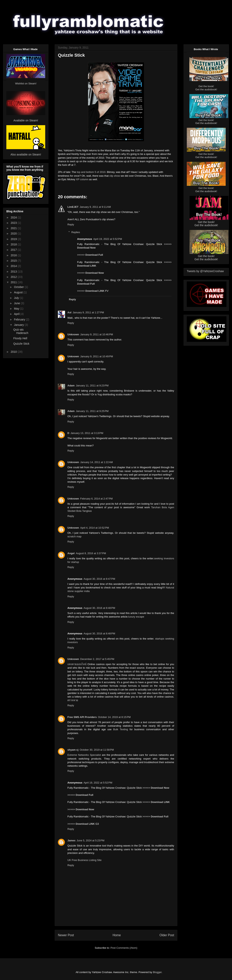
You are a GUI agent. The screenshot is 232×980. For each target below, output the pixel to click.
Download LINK (87, 266)
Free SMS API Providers (82, 717)
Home (117, 935)
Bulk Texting (121, 729)
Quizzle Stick (21, 344)
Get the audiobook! (206, 89)
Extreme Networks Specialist (84, 755)
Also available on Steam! (26, 154)
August (19, 292)
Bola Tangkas (84, 511)
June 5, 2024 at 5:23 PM (90, 840)
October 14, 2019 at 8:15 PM (114, 717)
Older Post (167, 935)
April (17, 314)
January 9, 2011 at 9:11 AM (95, 207)
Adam (71, 386)
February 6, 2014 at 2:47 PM (97, 499)
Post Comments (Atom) (124, 948)
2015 (14, 261)
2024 (14, 217)
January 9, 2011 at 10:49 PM (97, 356)
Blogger (157, 972)
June (17, 303)
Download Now (86, 248)
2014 (14, 266)
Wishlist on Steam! (26, 83)
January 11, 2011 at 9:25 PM (92, 411)
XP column (82, 179)
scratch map (74, 536)
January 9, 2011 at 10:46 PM (97, 334)
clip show (115, 176)
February (20, 319)
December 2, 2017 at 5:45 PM (97, 659)
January (19, 325)
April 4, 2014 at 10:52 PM (95, 528)
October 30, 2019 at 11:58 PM (97, 750)
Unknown (73, 334)
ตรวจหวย (73, 700)
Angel (71, 553)
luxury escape (136, 617)
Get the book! (206, 86)
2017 (14, 250)
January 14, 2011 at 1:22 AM (97, 462)
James (71, 840)
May (17, 309)
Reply (71, 225)
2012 (14, 277)
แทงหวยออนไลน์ (77, 664)
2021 (14, 228)
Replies (76, 232)
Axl (69, 312)
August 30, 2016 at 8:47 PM (99, 579)
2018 (14, 244)
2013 (14, 272)
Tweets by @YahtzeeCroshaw (205, 271)
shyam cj (73, 750)
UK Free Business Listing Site (84, 860)
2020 (14, 234)
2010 (14, 352)
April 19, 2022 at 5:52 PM (108, 239)
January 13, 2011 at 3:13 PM (87, 433)
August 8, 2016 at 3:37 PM (91, 553)
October (19, 287)
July (17, 298)
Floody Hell (20, 338)
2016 (14, 255)
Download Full (94, 255)
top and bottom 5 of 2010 (91, 172)
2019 (14, 239)
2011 (14, 282)
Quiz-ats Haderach (21, 331)
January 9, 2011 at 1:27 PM (88, 312)
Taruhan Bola (159, 507)
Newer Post (66, 935)
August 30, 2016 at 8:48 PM (99, 608)
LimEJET (73, 207)
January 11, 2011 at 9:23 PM (92, 386)
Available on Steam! (26, 120)
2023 (14, 223)
